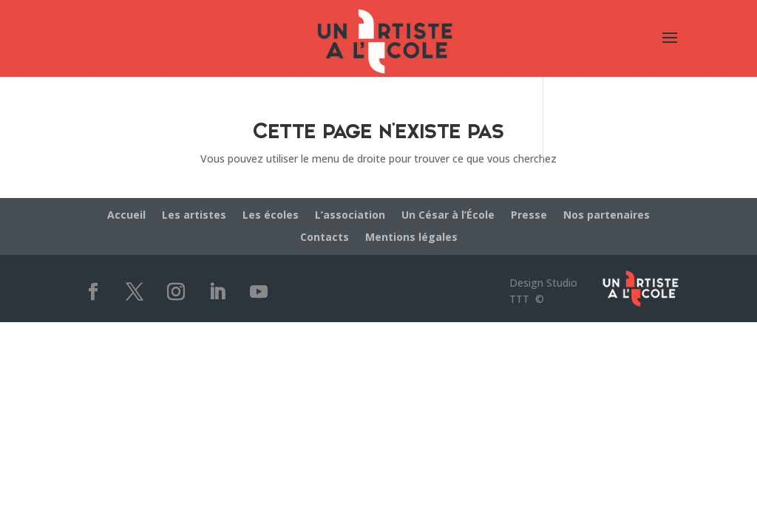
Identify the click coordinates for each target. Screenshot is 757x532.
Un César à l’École (448, 216)
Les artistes (194, 216)
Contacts (325, 238)
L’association (350, 216)
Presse (529, 216)
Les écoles (271, 216)
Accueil (126, 216)
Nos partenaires (607, 216)
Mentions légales (411, 238)
